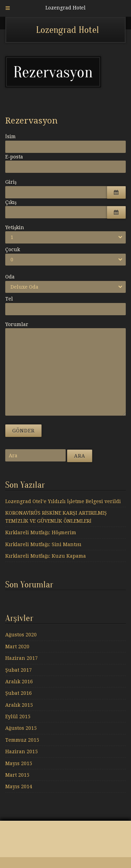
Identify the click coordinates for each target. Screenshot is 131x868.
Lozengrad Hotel (67, 30)
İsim (10, 136)
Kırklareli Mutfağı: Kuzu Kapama (46, 556)
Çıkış (11, 202)
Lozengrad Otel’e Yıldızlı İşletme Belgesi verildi (63, 501)
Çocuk (13, 249)
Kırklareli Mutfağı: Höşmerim (41, 532)
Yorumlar (17, 324)
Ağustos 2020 (21, 635)
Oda (10, 277)
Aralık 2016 (19, 682)
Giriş (11, 182)
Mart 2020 (17, 647)
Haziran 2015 (21, 751)
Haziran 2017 (21, 658)
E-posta (14, 157)
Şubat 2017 (19, 670)
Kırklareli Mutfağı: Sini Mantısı (43, 544)
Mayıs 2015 (19, 763)
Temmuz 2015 (22, 740)
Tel (9, 299)
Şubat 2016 (19, 693)
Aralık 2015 (19, 705)
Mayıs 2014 (19, 786)
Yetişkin (15, 227)
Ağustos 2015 (21, 728)
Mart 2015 (17, 775)
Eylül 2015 (18, 717)
